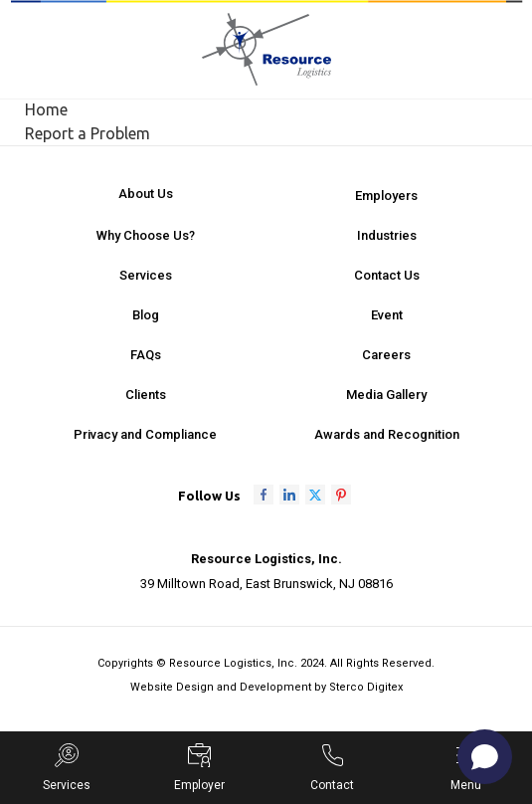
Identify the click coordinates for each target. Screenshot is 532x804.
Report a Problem (88, 133)
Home (46, 109)
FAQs (146, 355)
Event (387, 315)
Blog (146, 315)
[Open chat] (485, 757)
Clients (146, 395)
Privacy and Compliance (145, 434)
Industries (387, 235)
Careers (386, 355)
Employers (386, 196)
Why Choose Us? (146, 235)
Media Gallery (386, 395)
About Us (146, 194)
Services (146, 275)
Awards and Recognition (387, 434)
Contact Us (387, 275)
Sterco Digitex (366, 687)
